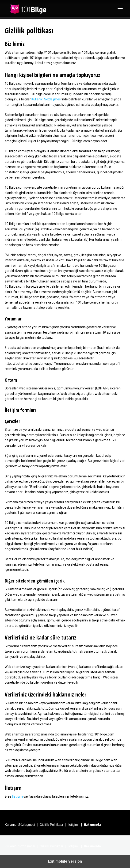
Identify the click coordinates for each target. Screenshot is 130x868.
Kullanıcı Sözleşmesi (46, 99)
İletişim (17, 796)
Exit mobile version (65, 861)
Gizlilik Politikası (51, 825)
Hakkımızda (92, 824)
